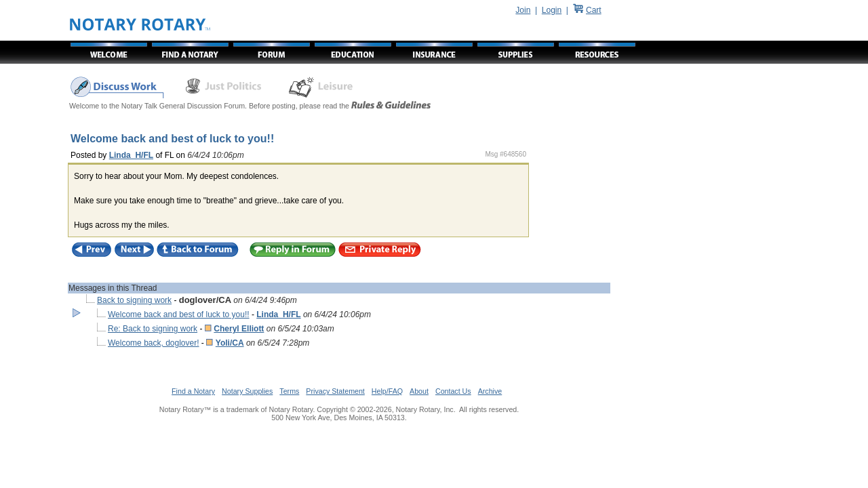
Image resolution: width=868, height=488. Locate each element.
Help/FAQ (387, 391)
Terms (289, 391)
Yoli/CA (230, 343)
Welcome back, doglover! (154, 343)
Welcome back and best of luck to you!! (179, 314)
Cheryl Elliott (239, 329)
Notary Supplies (247, 391)
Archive (490, 391)
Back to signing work (134, 300)
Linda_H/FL (131, 155)
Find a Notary (193, 391)
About (419, 391)
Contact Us (453, 391)
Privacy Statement (335, 391)
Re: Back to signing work (153, 329)
